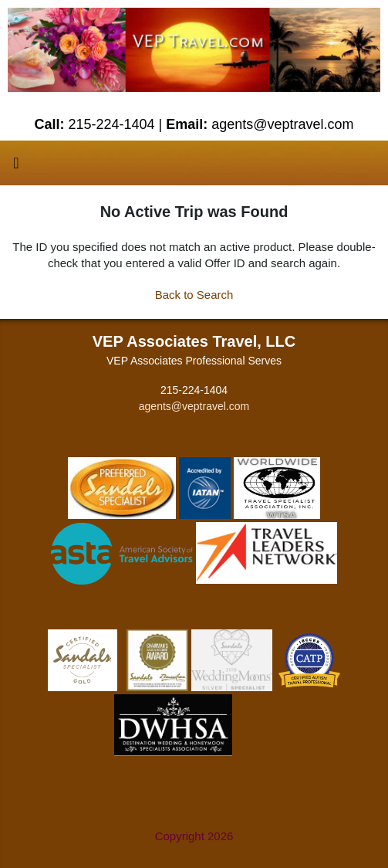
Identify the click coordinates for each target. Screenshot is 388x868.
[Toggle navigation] (16, 167)
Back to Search (194, 295)
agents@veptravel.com (194, 406)
